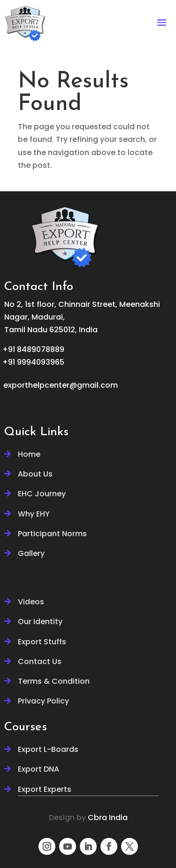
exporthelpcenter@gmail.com (61, 385)
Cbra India (108, 817)
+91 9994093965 (33, 362)
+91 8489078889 (33, 349)
